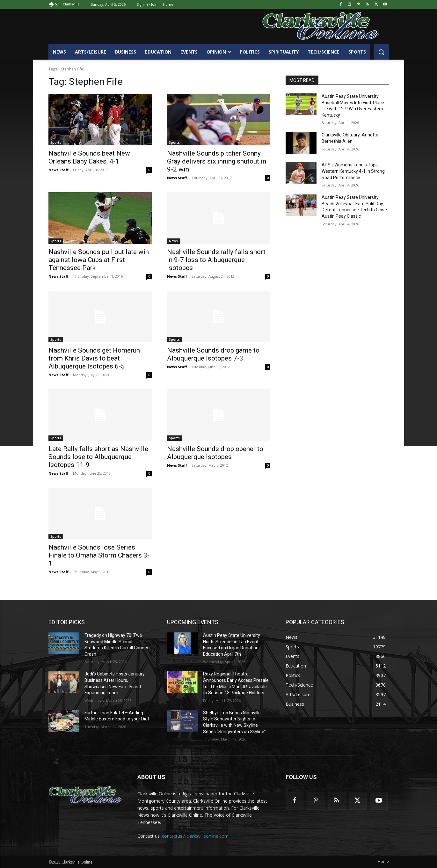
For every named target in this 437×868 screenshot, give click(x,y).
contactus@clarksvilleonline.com (195, 836)
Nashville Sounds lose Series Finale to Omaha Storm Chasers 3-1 (99, 555)
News (173, 241)
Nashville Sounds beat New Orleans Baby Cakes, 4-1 (89, 157)
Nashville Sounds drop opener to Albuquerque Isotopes (215, 453)
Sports (56, 142)
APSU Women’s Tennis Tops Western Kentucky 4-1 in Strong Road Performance (353, 171)
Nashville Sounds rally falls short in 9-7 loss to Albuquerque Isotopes (216, 260)
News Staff (58, 170)
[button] (381, 52)
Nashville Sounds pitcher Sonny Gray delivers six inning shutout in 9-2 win (217, 161)
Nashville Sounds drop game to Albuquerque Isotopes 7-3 (213, 354)
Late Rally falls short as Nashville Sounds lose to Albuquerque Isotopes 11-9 (98, 457)
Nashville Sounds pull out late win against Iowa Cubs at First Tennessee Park (99, 260)
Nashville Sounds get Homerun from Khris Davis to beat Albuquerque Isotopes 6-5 (94, 358)
